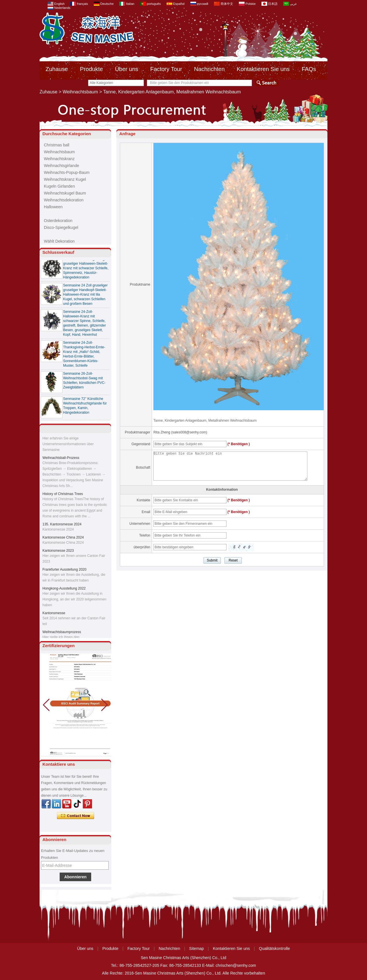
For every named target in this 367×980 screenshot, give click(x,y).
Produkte (91, 69)
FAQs (309, 69)
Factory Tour (166, 69)
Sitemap (197, 948)
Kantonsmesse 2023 (58, 552)
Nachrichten (209, 69)
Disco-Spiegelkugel (61, 227)
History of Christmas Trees (63, 495)
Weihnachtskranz (59, 159)
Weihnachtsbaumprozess (62, 633)
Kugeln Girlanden (59, 186)
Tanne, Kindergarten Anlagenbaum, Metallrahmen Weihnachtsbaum (205, 421)
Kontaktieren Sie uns (263, 69)
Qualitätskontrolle (274, 948)
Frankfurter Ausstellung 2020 (64, 571)
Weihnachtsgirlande (62, 166)
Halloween (53, 207)
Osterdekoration (58, 221)
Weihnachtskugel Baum (65, 193)
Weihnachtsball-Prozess (61, 459)
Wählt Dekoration (59, 241)
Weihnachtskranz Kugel (65, 179)
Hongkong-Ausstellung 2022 (64, 590)
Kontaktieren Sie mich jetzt (76, 816)
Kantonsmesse (54, 614)
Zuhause (57, 69)
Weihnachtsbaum (80, 92)
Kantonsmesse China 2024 (63, 539)
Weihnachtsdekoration (64, 200)
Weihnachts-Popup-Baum (67, 172)
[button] (105, 705)
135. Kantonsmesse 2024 (62, 525)
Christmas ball (57, 145)
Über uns (127, 69)
